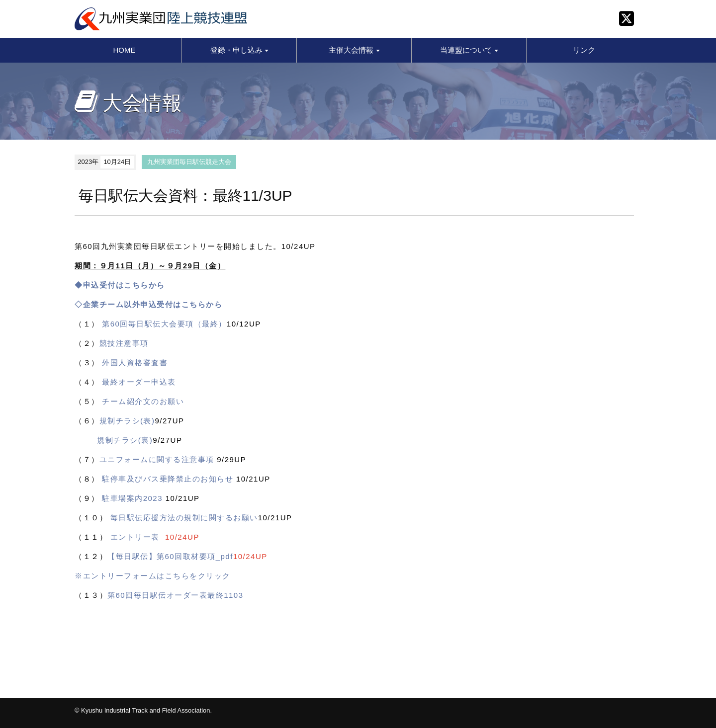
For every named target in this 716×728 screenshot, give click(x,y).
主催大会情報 (354, 50)
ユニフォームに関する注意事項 (157, 459)
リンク (584, 50)
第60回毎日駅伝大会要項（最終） (164, 324)
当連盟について (469, 50)
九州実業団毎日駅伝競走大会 (189, 162)
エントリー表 (135, 537)
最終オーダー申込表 (139, 382)
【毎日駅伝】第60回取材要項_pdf (170, 556)
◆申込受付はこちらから (120, 285)
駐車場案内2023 (132, 498)
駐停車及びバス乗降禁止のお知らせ (168, 479)
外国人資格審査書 (135, 363)
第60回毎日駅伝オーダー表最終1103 (176, 595)
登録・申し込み (239, 50)
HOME (125, 50)
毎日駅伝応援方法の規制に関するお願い (184, 518)
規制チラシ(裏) (125, 440)
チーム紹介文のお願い (143, 401)
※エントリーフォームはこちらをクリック (153, 576)
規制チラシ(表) (127, 421)
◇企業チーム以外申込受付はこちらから (148, 304)
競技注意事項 (124, 343)
